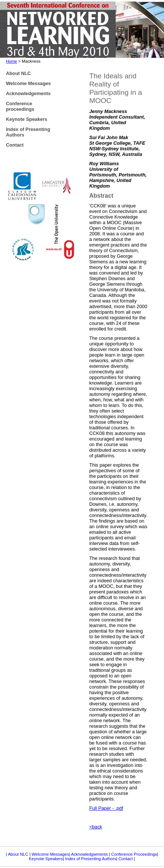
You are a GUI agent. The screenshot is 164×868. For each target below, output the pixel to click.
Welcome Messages (50, 854)
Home (12, 61)
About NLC (19, 854)
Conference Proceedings (134, 854)
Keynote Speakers (46, 859)
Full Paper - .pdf (106, 808)
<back (96, 827)
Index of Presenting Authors (91, 859)
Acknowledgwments (89, 854)
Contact (126, 859)
